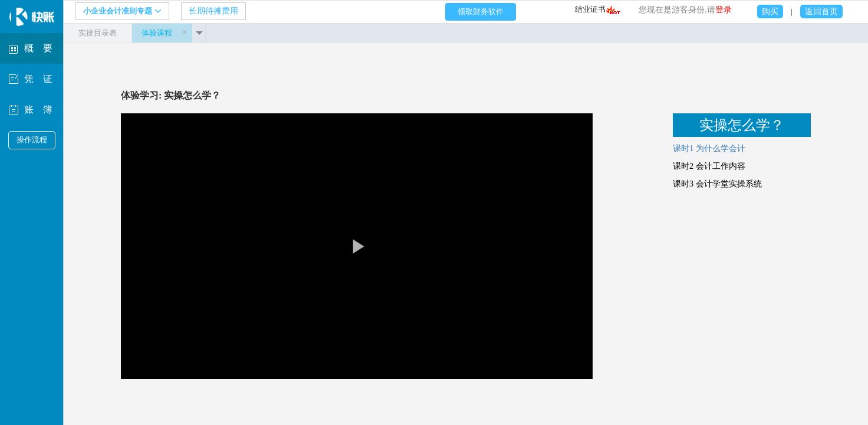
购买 (770, 12)
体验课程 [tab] (157, 33)
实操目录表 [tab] (98, 33)
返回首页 (821, 12)
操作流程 (32, 140)
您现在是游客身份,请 (685, 10)
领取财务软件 (481, 12)
